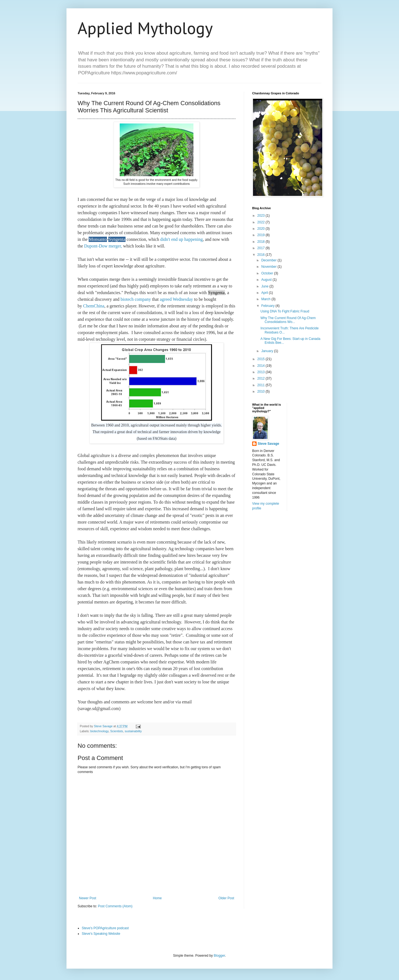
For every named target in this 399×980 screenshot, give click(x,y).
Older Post (226, 898)
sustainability (133, 731)
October (268, 273)
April (265, 293)
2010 (262, 392)
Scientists (117, 731)
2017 (262, 248)
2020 (262, 229)
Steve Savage (268, 444)
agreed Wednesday (177, 299)
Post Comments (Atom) (115, 906)
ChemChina (94, 306)
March (266, 299)
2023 (262, 216)
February (268, 306)
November (269, 267)
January (268, 351)
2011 (262, 385)
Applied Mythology (145, 28)
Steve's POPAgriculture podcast (105, 928)
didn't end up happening (181, 239)
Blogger (219, 956)
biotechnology (99, 731)
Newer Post (88, 898)
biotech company (136, 299)
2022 (262, 222)
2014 (262, 366)
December (269, 260)
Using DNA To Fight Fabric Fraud (285, 311)
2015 (262, 359)
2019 (262, 235)
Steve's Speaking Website (101, 934)
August (267, 280)
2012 (262, 378)
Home (157, 898)
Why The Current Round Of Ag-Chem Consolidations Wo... (288, 320)
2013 (262, 372)
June (265, 286)
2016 (262, 255)
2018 (262, 242)
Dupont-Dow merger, (103, 246)
